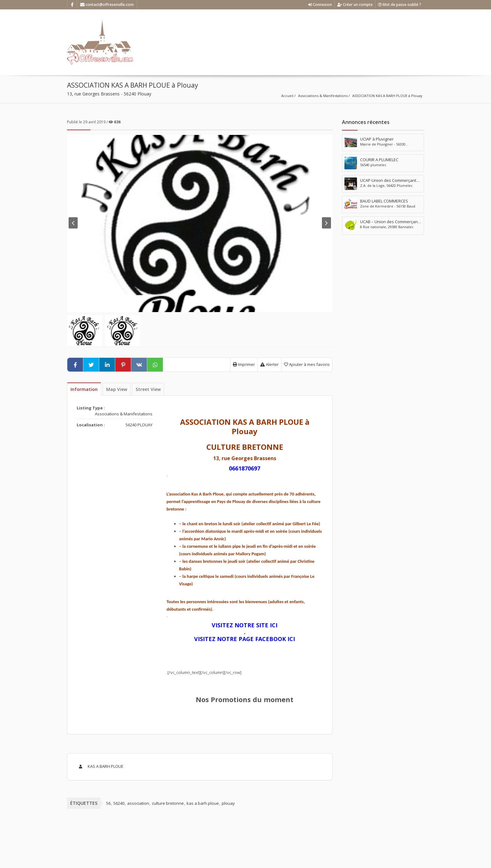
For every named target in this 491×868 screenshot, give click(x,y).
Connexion (320, 5)
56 (108, 803)
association (138, 803)
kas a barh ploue (203, 803)
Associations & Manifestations (323, 96)
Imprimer (244, 364)
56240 (119, 803)
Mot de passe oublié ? (400, 5)
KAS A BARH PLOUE (100, 766)
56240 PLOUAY (139, 425)
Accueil (287, 96)
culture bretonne (168, 803)
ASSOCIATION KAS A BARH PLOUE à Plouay (387, 96)
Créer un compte (355, 5)
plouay (228, 803)
